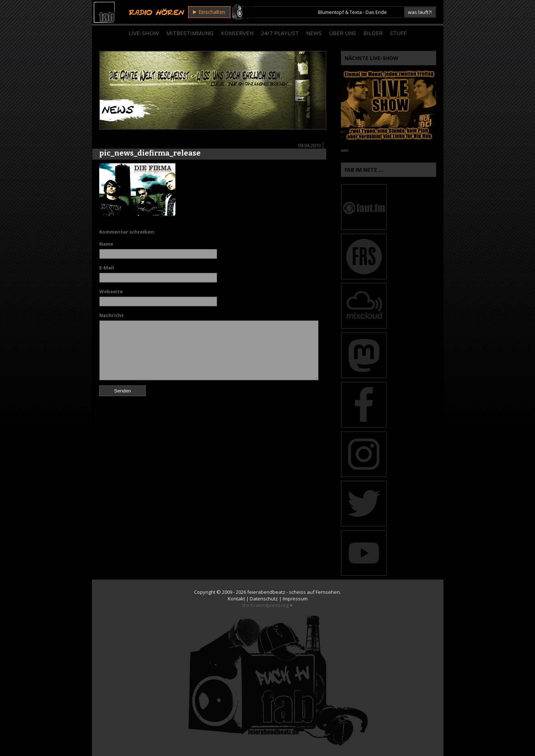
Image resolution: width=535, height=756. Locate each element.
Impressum (295, 599)
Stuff (398, 33)
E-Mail (107, 268)
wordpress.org (272, 605)
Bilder (373, 33)
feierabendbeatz (266, 592)
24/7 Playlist (280, 33)
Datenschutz (264, 599)
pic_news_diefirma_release (150, 153)
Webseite (111, 291)
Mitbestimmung (190, 33)
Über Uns (342, 33)
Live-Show (144, 33)
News (314, 33)
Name (106, 244)
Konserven (237, 33)
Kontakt (236, 599)
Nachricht (112, 315)
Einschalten (209, 12)
